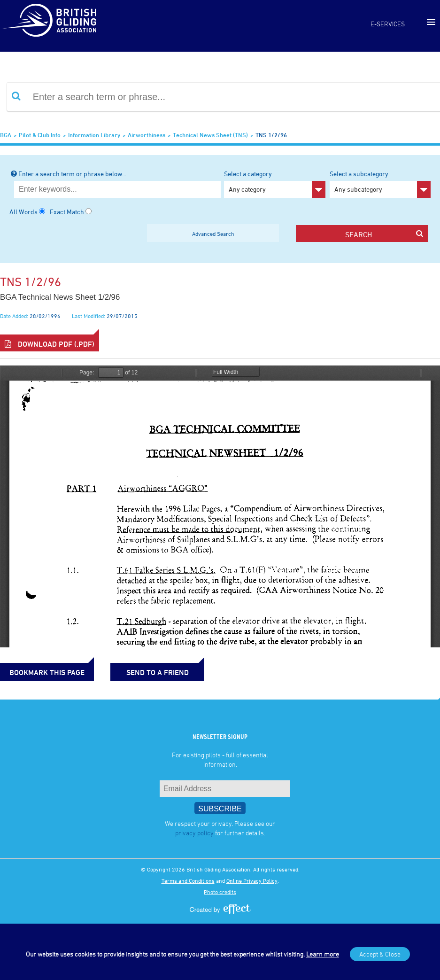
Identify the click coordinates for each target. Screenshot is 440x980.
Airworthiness (147, 135)
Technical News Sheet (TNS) (210, 135)
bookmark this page (47, 672)
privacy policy (194, 833)
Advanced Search (213, 233)
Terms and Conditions (188, 880)
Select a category (274, 184)
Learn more (323, 954)
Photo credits (220, 892)
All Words (23, 212)
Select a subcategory (380, 184)
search (384, 234)
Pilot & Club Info (40, 135)
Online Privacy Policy (252, 880)
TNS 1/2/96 (271, 135)
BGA (6, 135)
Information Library (94, 135)
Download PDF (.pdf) (50, 344)
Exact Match (67, 212)
